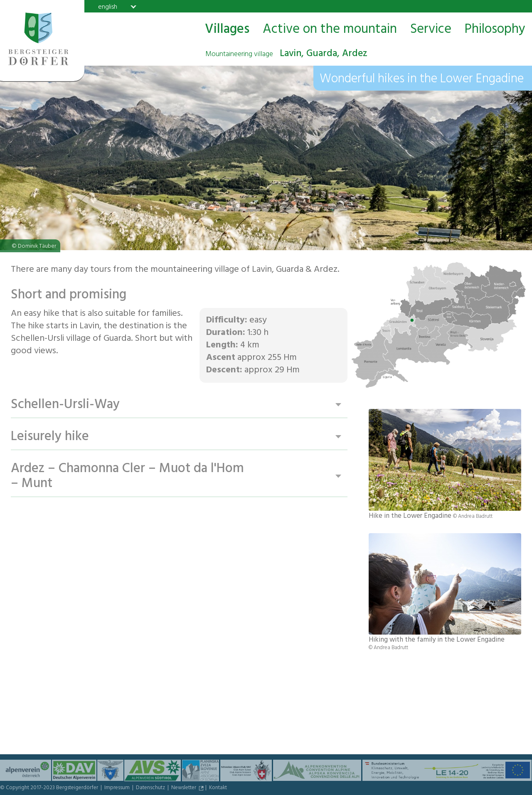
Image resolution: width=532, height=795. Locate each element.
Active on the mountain (330, 30)
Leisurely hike (50, 437)
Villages (227, 30)
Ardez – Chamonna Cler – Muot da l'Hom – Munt (127, 476)
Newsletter (184, 788)
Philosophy (495, 30)
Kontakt (218, 788)
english (108, 7)
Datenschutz (151, 788)
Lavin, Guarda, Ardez (286, 54)
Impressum (118, 788)
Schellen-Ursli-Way (65, 405)
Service (431, 30)
